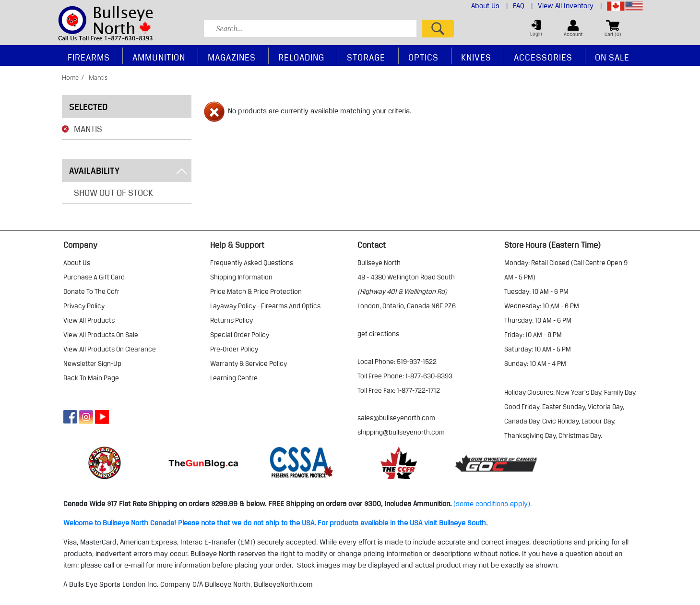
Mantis (88, 129)
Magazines (232, 57)
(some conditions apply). (492, 504)
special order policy (240, 335)
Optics (423, 57)
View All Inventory (570, 6)
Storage (366, 57)
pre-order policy (234, 349)
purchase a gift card (94, 277)
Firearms (89, 57)
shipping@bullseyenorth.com (401, 432)
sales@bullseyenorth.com (396, 418)
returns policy (231, 320)
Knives (476, 57)
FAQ (523, 6)
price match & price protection (256, 291)
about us (77, 263)
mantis (98, 77)
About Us (490, 6)
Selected (88, 107)
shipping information (241, 277)
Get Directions (378, 334)
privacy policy (84, 306)
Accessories (543, 57)
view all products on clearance (110, 349)
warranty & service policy (249, 363)
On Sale (612, 57)
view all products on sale (101, 335)
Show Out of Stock (113, 193)
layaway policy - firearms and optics (265, 306)
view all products (89, 320)
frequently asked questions (252, 263)
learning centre (234, 378)
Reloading (301, 57)
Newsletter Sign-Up (92, 363)
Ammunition (159, 57)
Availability (128, 170)
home (70, 77)
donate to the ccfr (91, 291)
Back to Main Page (91, 378)
